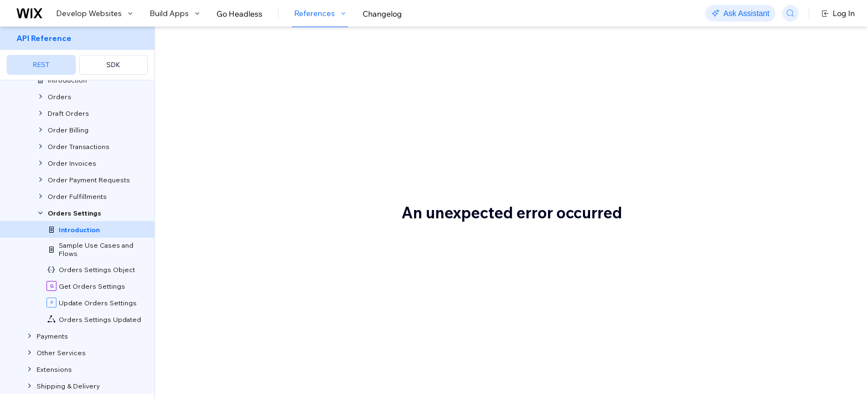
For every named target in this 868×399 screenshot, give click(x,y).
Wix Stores (257, 272)
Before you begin (237, 226)
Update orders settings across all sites (271, 336)
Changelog (382, 14)
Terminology (223, 376)
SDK (113, 65)
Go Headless (239, 14)
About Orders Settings (279, 65)
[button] (224, 104)
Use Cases (215, 312)
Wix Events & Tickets (399, 272)
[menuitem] (77, 53)
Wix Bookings (312, 272)
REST (41, 65)
